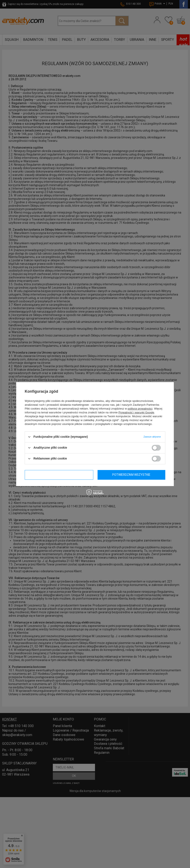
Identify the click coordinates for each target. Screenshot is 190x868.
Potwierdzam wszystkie (131, 475)
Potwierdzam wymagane (59, 475)
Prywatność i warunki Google (136, 412)
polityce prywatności (140, 409)
